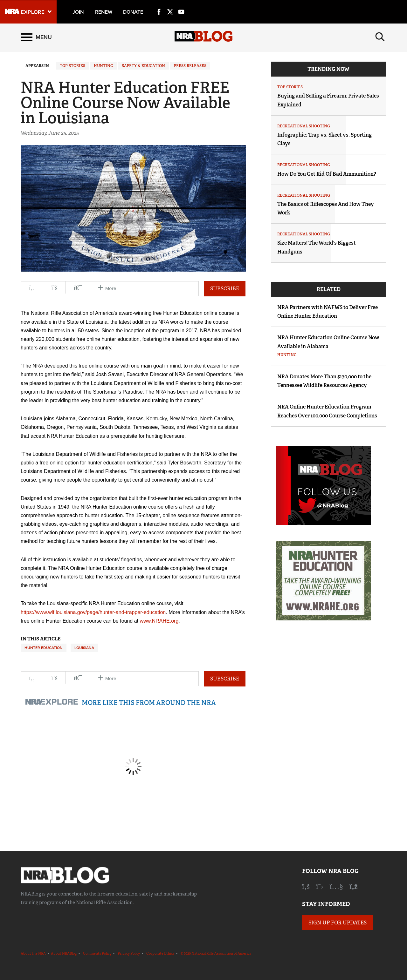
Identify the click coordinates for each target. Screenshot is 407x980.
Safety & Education (143, 66)
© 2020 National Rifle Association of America (216, 953)
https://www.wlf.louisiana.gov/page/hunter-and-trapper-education (93, 612)
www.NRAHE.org (159, 621)
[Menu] (37, 37)
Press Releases (190, 66)
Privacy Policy (129, 953)
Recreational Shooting (304, 126)
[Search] (380, 37)
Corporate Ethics (160, 953)
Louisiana (84, 648)
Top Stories (72, 66)
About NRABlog (64, 953)
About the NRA (33, 953)
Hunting (103, 66)
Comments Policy (97, 953)
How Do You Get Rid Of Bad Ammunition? (327, 174)
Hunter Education (44, 648)
